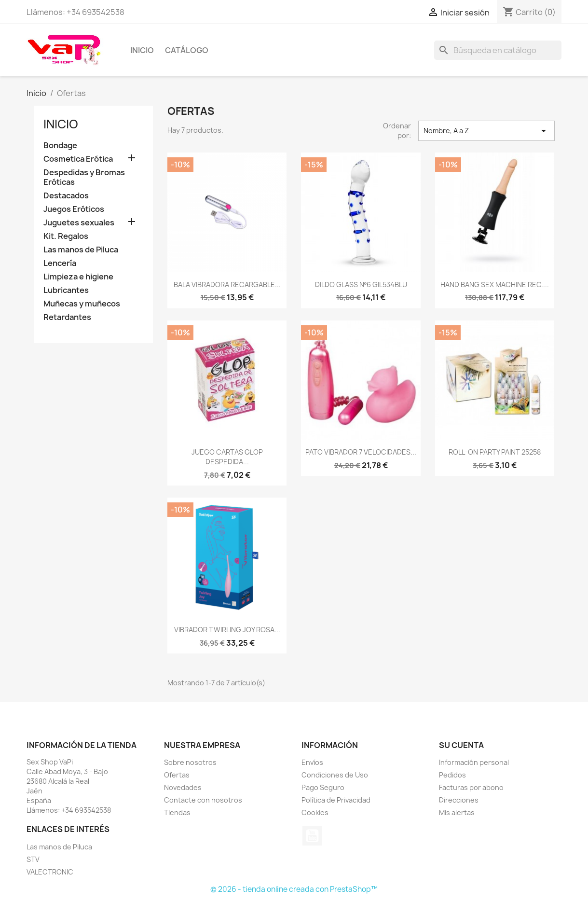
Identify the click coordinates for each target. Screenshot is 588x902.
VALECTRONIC (50, 872)
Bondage (60, 146)
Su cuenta (461, 745)
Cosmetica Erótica (78, 159)
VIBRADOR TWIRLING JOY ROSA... (227, 630)
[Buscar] (498, 50)
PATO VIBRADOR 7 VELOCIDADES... (361, 452)
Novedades (183, 787)
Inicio (142, 50)
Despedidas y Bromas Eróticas (84, 177)
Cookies (315, 812)
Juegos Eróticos (74, 209)
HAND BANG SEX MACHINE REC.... (495, 284)
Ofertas (177, 775)
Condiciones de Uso (335, 775)
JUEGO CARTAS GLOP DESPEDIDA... (227, 457)
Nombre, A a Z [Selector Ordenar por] (486, 131)
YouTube (312, 836)
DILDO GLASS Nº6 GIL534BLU (361, 284)
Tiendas (177, 812)
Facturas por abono (471, 787)
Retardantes (67, 317)
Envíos (312, 762)
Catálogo (187, 50)
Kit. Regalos (66, 236)
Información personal (474, 762)
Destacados (66, 196)
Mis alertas (457, 812)
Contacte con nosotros (203, 800)
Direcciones (459, 800)
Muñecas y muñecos (82, 304)
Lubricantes (66, 290)
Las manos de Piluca (81, 250)
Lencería (60, 263)
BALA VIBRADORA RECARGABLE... (227, 284)
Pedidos (452, 775)
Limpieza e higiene (78, 277)
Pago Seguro (323, 787)
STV (33, 859)
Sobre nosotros (190, 762)
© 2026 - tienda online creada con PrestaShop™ (294, 889)
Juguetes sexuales (79, 223)
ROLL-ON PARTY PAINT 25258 (495, 452)
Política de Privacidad (336, 800)
